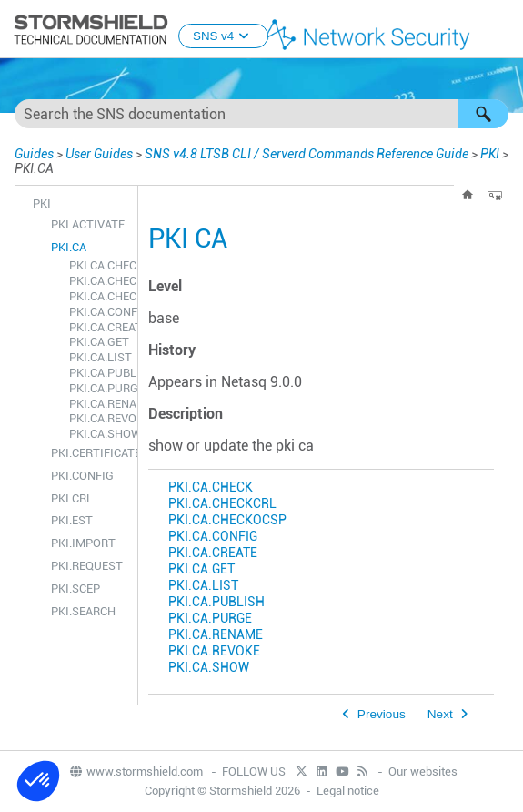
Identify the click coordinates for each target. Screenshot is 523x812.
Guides (34, 154)
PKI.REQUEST (87, 566)
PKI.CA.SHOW (99, 434)
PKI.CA (69, 247)
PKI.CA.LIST (99, 357)
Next (440, 714)
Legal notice (348, 791)
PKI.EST (72, 520)
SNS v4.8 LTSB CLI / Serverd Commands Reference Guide (307, 154)
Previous (382, 714)
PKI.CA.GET (99, 342)
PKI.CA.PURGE (99, 388)
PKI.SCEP (75, 589)
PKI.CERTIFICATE (90, 453)
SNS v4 (223, 36)
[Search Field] (261, 114)
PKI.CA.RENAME (99, 404)
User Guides (99, 154)
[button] (483, 114)
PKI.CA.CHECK (99, 265)
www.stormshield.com (136, 771)
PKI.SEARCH (83, 611)
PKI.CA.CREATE (99, 327)
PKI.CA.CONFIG (99, 312)
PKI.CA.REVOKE (99, 418)
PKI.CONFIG (82, 476)
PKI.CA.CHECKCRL (99, 281)
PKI (490, 154)
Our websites (423, 771)
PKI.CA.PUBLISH (99, 373)
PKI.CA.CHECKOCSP (99, 296)
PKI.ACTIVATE (88, 224)
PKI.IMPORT (83, 543)
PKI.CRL (72, 498)
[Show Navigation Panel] (501, 30)
